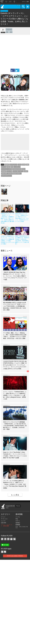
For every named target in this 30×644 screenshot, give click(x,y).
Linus (24, 169)
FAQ (17, 519)
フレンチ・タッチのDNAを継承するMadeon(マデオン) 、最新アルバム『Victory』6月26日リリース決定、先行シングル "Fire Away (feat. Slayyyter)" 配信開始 (15, 484)
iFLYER (3, 507)
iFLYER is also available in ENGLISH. (15, 556)
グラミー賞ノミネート (18, 171)
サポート (18, 521)
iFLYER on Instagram (8, 539)
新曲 (28, 165)
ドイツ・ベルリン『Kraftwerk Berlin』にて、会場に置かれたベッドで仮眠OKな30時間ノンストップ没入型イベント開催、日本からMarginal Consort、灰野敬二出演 (15, 395)
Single (8, 167)
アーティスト (4, 519)
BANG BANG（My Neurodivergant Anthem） (11, 173)
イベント (3, 517)
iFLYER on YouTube (11, 539)
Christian (4, 171)
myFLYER (3, 523)
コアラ (20, 165)
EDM (11, 32)
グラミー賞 (9, 171)
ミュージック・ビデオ (6, 169)
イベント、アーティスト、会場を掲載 (7, 525)
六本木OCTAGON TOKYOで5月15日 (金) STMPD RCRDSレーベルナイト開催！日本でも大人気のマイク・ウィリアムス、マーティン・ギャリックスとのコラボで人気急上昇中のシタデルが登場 (15, 365)
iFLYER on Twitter (2, 539)
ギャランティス (13, 165)
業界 (7, 32)
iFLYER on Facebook (5, 539)
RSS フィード (14, 539)
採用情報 (18, 525)
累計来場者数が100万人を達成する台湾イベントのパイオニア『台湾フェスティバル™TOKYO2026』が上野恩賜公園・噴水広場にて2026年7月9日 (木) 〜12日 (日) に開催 (15, 306)
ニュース (5, 11)
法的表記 (18, 523)
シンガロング (17, 167)
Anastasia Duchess (17, 169)
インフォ (18, 517)
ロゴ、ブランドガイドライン (22, 527)
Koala (24, 165)
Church (26, 171)
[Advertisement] (15, 51)
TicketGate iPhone (5, 552)
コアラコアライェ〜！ (6, 176)
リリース (9, 29)
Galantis (7, 165)
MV (12, 167)
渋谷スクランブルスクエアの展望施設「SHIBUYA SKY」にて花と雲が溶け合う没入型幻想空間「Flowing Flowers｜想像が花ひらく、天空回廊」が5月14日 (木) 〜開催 (15, 426)
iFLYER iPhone (2, 552)
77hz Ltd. (18, 506)
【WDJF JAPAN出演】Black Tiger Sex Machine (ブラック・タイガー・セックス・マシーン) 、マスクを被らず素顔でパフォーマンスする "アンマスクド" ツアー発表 (15, 276)
